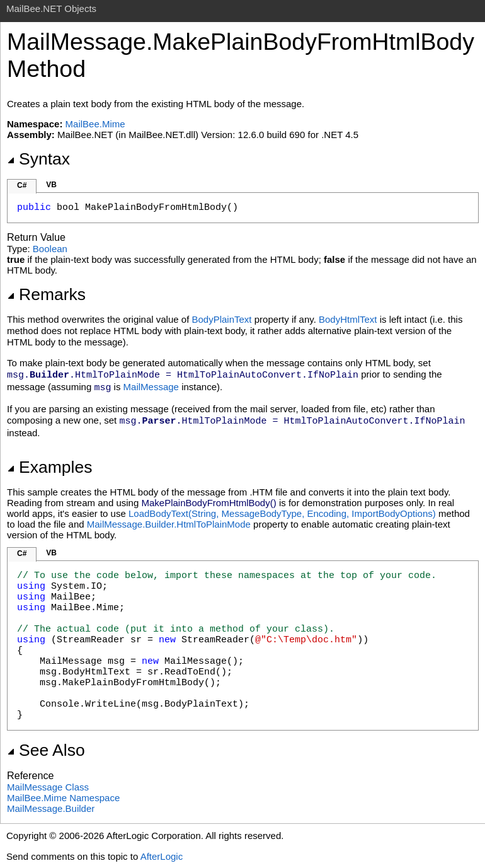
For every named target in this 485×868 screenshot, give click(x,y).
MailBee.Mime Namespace (63, 798)
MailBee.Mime (95, 124)
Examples (49, 467)
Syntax (38, 159)
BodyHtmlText (348, 319)
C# (22, 185)
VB (51, 185)
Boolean (50, 249)
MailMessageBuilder (51, 808)
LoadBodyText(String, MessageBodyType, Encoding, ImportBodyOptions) (282, 513)
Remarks (46, 294)
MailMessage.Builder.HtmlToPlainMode (169, 524)
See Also (46, 750)
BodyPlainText (221, 319)
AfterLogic (162, 856)
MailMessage (151, 387)
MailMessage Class (48, 787)
